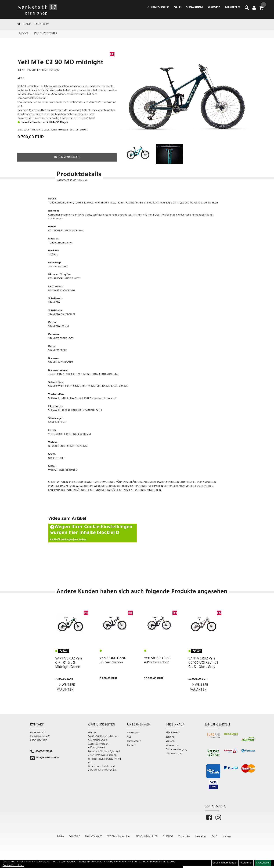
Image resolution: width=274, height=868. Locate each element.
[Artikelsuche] (247, 9)
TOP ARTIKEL (173, 733)
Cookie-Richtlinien (13, 866)
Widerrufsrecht (174, 754)
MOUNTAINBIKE (94, 837)
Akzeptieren (263, 863)
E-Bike (27, 25)
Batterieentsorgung (177, 750)
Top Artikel (184, 837)
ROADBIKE (74, 837)
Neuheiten (201, 837)
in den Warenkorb (67, 157)
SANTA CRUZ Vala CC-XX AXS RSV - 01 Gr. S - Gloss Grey (203, 663)
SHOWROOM (194, 8)
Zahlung (170, 737)
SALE (177, 8)
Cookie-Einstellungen (225, 863)
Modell (25, 34)
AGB (129, 737)
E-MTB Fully (41, 25)
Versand (170, 741)
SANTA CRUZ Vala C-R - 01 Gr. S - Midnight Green (69, 663)
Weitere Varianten (66, 688)
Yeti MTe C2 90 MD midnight (61, 63)
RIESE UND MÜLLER (147, 837)
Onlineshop (158, 8)
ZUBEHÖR (168, 837)
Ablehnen (247, 863)
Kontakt (131, 745)
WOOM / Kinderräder (119, 837)
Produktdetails (46, 34)
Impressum (133, 733)
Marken (227, 837)
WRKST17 (214, 8)
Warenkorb (172, 745)
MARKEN (233, 8)
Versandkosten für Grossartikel (69, 130)
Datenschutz (134, 741)
